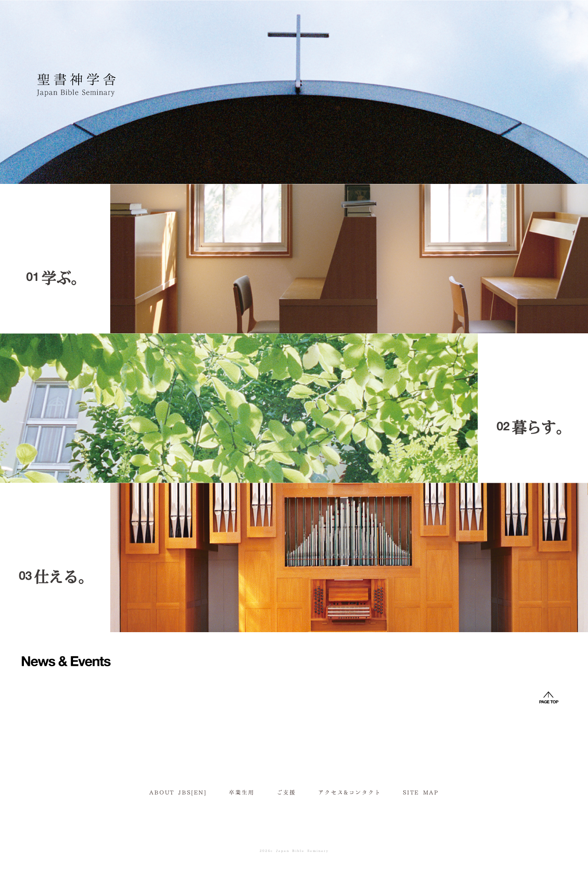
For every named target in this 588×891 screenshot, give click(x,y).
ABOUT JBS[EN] (178, 792)
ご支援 (286, 792)
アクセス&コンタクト (349, 792)
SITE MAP (421, 792)
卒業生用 (242, 792)
